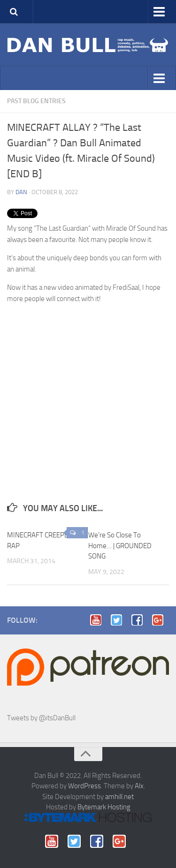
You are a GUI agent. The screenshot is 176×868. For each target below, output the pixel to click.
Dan (21, 192)
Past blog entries (36, 101)
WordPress (84, 786)
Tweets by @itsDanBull (41, 718)
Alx (139, 786)
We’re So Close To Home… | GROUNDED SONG (120, 546)
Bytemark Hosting (104, 807)
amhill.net (119, 797)
